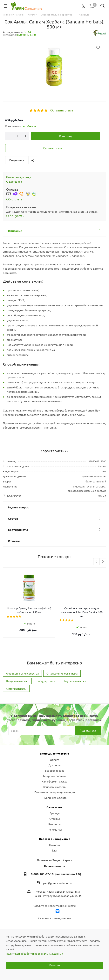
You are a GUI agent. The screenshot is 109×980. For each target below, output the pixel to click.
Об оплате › (15, 199)
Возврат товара (55, 767)
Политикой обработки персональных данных (34, 953)
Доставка (54, 761)
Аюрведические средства (22, 669)
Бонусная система (55, 772)
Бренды (55, 809)
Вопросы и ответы (55, 783)
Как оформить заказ (55, 777)
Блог (54, 846)
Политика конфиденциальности (55, 788)
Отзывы (55, 815)
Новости (54, 841)
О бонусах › (15, 216)
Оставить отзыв (62, 110)
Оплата (54, 756)
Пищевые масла (16, 677)
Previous (97, 562)
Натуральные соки (75, 677)
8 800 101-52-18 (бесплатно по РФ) (56, 870)
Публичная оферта (55, 794)
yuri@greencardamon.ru (58, 879)
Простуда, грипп (45, 677)
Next (103, 562)
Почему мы (55, 826)
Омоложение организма (62, 669)
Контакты (54, 820)
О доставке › (14, 181)
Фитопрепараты (16, 685)
